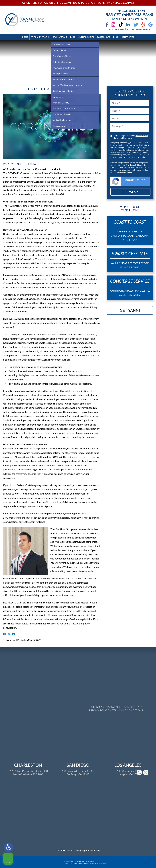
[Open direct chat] (139, 769)
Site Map (145, 707)
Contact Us (128, 37)
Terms (132, 183)
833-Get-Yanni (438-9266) (129, 15)
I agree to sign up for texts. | (131, 137)
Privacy (126, 183)
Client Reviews (86, 37)
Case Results (103, 37)
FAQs (73, 37)
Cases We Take (60, 37)
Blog (116, 37)
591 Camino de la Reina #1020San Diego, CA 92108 (78, 816)
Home (25, 37)
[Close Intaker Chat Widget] (146, 769)
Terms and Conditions (123, 138)
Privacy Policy (141, 136)
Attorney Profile (40, 37)
